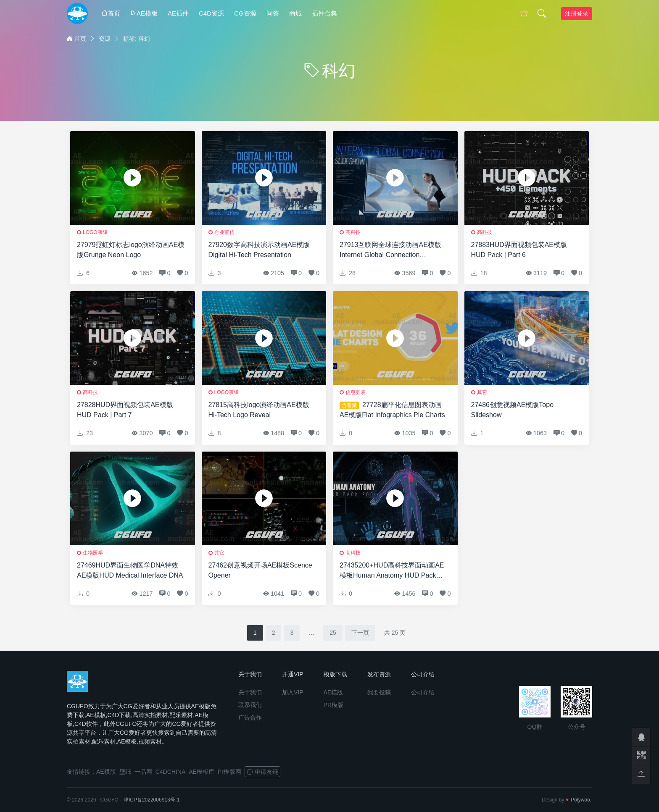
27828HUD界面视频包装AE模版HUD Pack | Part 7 (125, 410)
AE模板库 (202, 772)
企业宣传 (224, 232)
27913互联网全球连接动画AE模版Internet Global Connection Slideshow (390, 251)
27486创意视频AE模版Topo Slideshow (513, 410)
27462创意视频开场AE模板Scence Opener (260, 570)
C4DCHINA (171, 772)
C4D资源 (211, 13)
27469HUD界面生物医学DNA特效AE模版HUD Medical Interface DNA (130, 570)
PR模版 (333, 705)
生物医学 (93, 553)
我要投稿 (379, 692)
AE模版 (144, 13)
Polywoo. (581, 800)
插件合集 (324, 13)
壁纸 (125, 772)
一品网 (143, 772)
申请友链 (262, 772)
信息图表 (356, 392)
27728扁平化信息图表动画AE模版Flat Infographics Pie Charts (392, 410)
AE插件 (178, 13)
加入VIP (293, 692)
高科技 (353, 232)
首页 (111, 13)
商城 (295, 13)
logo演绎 (95, 232)
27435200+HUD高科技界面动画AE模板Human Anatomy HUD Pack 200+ (392, 571)
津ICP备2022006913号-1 (152, 800)
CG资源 (245, 13)
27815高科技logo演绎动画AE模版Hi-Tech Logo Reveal (259, 410)
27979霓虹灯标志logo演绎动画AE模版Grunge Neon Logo (131, 250)
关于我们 (250, 692)
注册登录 (577, 13)
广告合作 (250, 717)
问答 (273, 13)
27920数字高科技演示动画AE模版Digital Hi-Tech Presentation (259, 250)
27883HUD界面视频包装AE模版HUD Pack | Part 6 (519, 250)
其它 (482, 392)
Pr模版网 (229, 772)
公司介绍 (423, 692)
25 (333, 633)
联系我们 (250, 705)
